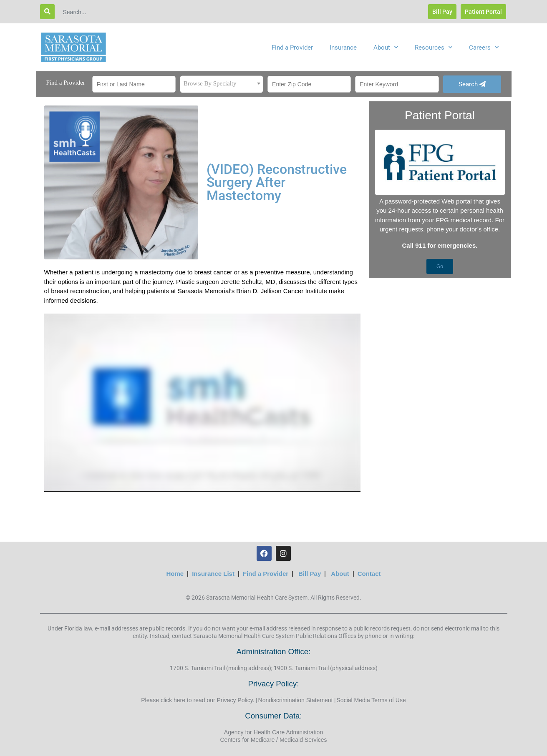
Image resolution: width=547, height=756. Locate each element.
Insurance (343, 48)
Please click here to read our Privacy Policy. (198, 700)
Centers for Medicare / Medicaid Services (274, 740)
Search (472, 84)
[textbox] (222, 83)
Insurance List (213, 574)
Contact (369, 574)
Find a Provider (292, 48)
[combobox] (222, 84)
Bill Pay (310, 574)
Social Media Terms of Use (371, 700)
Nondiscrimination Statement (296, 700)
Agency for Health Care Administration (273, 732)
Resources (434, 47)
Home (175, 574)
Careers (484, 47)
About (386, 47)
